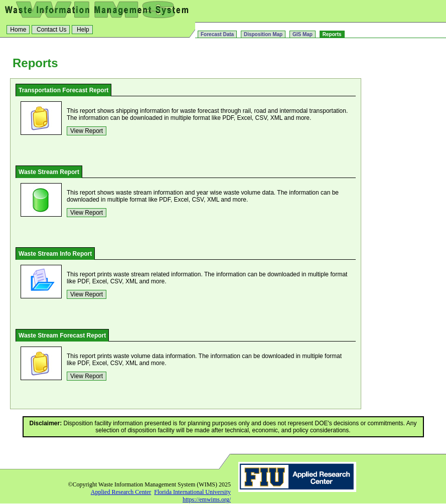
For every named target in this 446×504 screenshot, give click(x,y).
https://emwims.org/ (207, 499)
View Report (87, 131)
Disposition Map (263, 34)
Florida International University (192, 492)
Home (18, 30)
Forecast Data (217, 34)
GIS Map (303, 34)
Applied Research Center (121, 492)
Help (82, 30)
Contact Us (51, 30)
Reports (332, 34)
